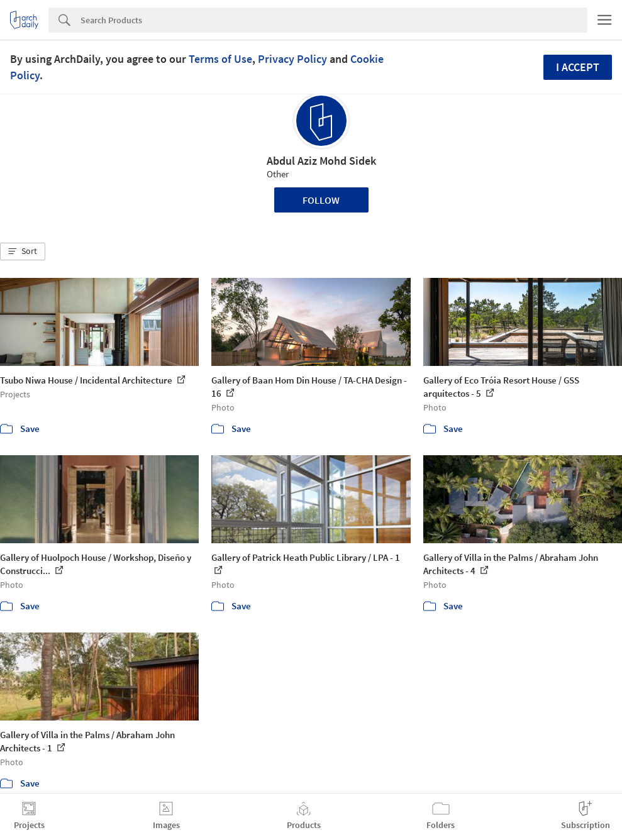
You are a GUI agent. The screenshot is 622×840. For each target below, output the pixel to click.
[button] (23, 251)
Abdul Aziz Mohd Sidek (321, 161)
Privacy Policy (292, 59)
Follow (321, 200)
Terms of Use (220, 59)
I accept (578, 67)
